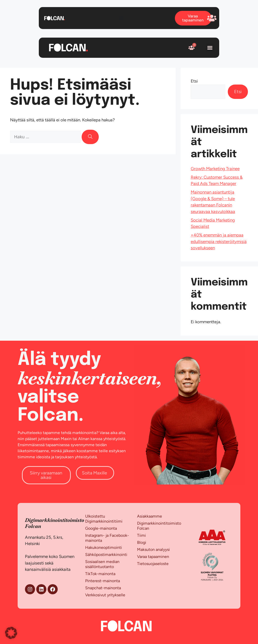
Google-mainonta (101, 528)
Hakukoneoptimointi (104, 547)
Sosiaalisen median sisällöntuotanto (102, 564)
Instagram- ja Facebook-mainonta (107, 538)
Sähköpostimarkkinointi (106, 555)
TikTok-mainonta (100, 574)
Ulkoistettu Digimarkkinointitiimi (104, 519)
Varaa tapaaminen (153, 557)
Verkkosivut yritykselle (105, 595)
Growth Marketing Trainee (215, 169)
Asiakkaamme (150, 516)
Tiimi (141, 535)
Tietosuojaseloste (153, 564)
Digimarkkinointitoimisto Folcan (159, 526)
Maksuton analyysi (153, 549)
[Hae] (90, 137)
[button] (210, 48)
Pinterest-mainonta (103, 581)
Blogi (142, 542)
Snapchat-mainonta (103, 588)
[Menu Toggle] (121, 18)
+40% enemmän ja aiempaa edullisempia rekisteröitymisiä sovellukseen (219, 241)
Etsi (194, 81)
